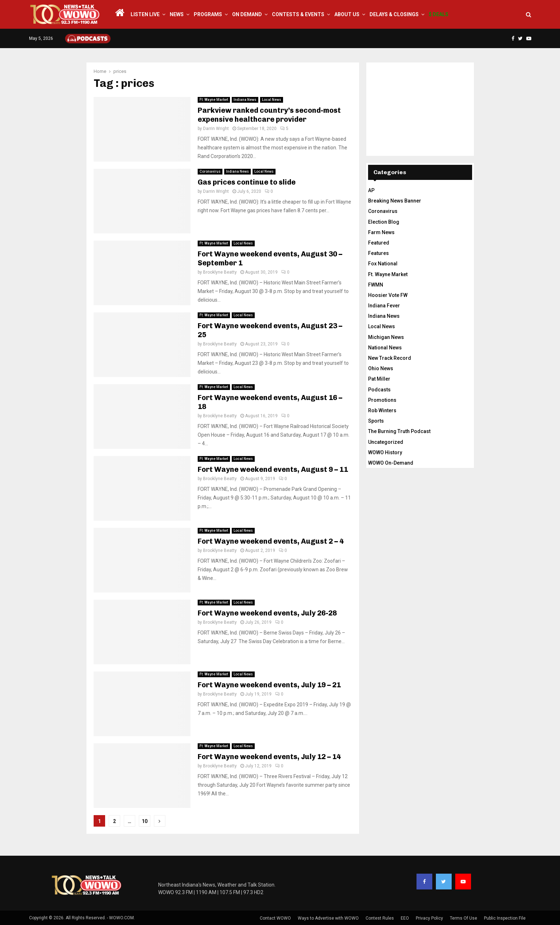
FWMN (376, 285)
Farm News (381, 232)
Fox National (383, 264)
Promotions (382, 400)
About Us (347, 14)
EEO (405, 918)
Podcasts (379, 390)
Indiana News (245, 100)
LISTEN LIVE (145, 14)
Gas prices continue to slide (247, 182)
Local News (272, 100)
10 (145, 821)
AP (371, 190)
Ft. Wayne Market (214, 100)
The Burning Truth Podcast (399, 431)
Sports (376, 421)
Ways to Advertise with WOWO (328, 918)
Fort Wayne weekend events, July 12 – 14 (269, 757)
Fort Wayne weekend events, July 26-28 (267, 613)
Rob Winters (382, 410)
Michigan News (386, 337)
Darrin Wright (216, 129)
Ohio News (381, 368)
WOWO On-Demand (391, 463)
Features (378, 253)
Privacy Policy (429, 918)
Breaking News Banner (395, 201)
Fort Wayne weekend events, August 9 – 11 (273, 469)
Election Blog (384, 222)
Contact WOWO (275, 918)
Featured (379, 243)
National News (385, 348)
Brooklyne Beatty (220, 272)
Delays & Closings (394, 14)
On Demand (247, 14)
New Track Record (390, 358)
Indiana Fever (384, 306)
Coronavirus (210, 171)
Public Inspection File (505, 918)
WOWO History (385, 452)
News (177, 14)
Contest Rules (380, 918)
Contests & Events (298, 14)
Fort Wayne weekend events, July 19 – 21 (269, 685)
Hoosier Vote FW (388, 295)
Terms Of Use (463, 918)
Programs (208, 14)
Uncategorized (386, 442)
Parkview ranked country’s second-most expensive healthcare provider (269, 115)
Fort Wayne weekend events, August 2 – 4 (271, 541)
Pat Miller (379, 379)
